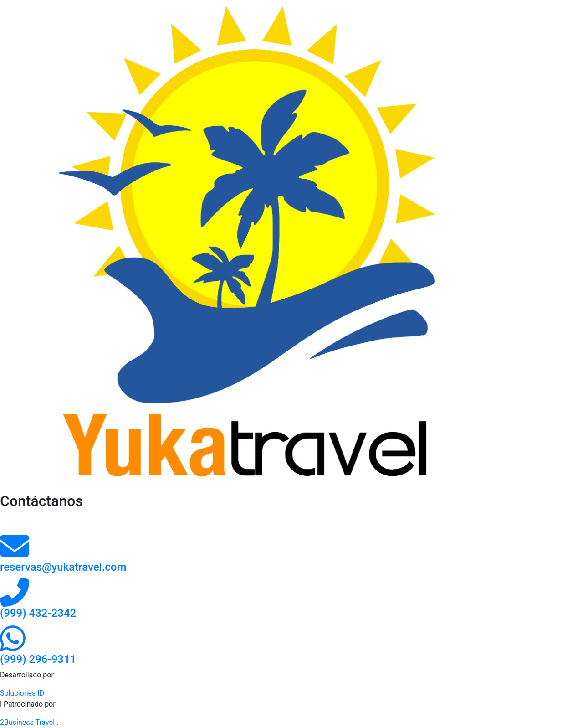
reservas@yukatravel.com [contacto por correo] (63, 567)
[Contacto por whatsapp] (13, 647)
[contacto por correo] (15, 555)
